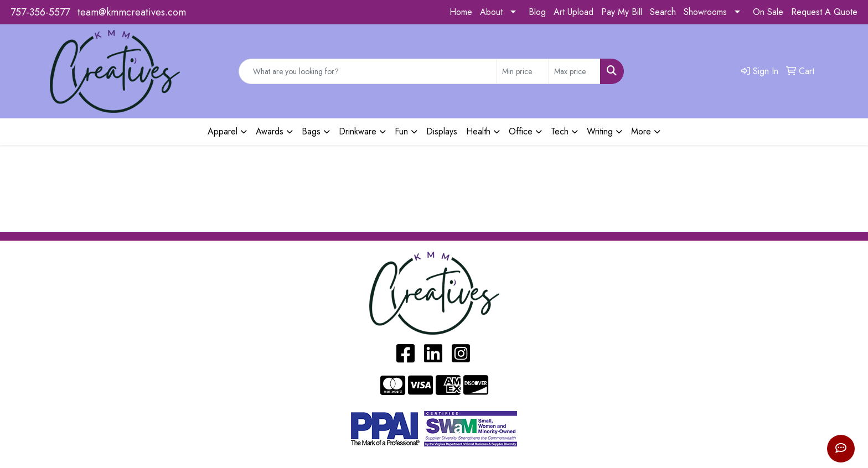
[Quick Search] (368, 71)
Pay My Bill (622, 12)
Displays (442, 131)
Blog (537, 12)
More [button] (641, 131)
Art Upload (573, 12)
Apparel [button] (223, 131)
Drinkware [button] (358, 131)
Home (461, 12)
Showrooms (705, 12)
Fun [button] (401, 131)
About (491, 12)
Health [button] (478, 131)
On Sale (768, 12)
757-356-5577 (40, 12)
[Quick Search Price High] (574, 71)
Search (663, 12)
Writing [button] (600, 131)
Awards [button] (270, 131)
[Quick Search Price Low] (522, 71)
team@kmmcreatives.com (132, 12)
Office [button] (521, 131)
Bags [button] (311, 131)
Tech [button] (560, 131)
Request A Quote (824, 12)
